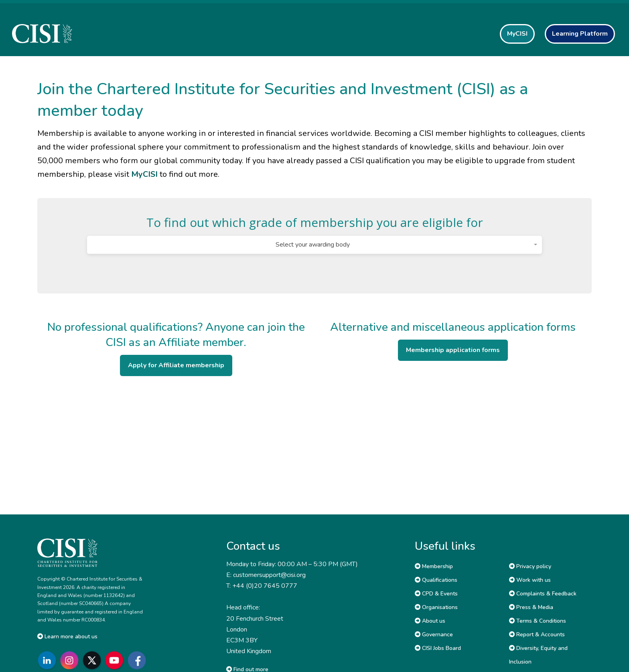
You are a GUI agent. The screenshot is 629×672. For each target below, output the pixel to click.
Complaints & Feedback (543, 594)
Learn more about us (67, 637)
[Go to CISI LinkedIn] (49, 660)
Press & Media (531, 607)
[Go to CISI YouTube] (116, 660)
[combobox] (315, 245)
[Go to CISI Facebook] (138, 660)
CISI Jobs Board (438, 648)
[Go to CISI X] (93, 660)
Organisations (436, 607)
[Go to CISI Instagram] (71, 660)
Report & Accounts (537, 635)
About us (430, 621)
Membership (434, 566)
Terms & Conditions (538, 621)
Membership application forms (453, 350)
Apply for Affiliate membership (176, 365)
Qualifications (436, 580)
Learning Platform (580, 34)
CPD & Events (436, 594)
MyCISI (517, 34)
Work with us (530, 580)
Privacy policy (530, 566)
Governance (434, 635)
